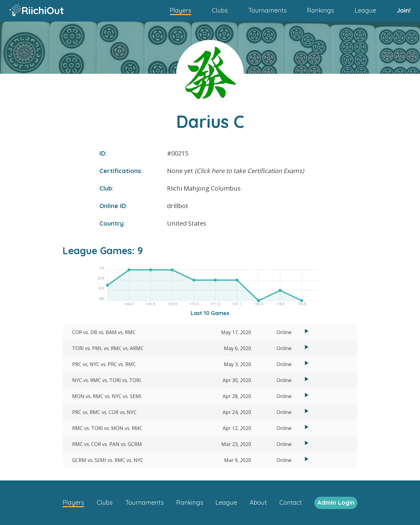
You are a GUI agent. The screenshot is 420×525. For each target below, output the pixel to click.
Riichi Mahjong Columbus (204, 188)
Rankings (321, 10)
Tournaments (268, 10)
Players (181, 10)
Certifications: (121, 171)
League (365, 10)
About (258, 502)
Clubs (220, 10)
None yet (235, 171)
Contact (291, 502)
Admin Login (336, 502)
